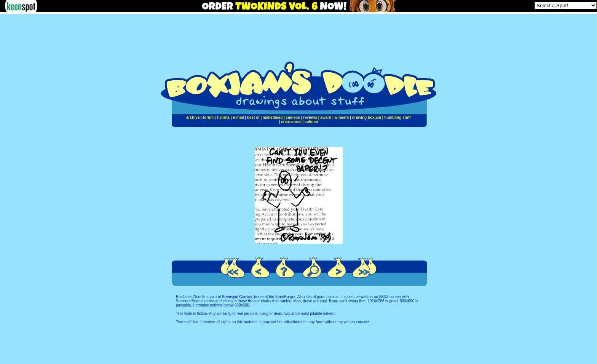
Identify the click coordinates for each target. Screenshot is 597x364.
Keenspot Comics (237, 297)
